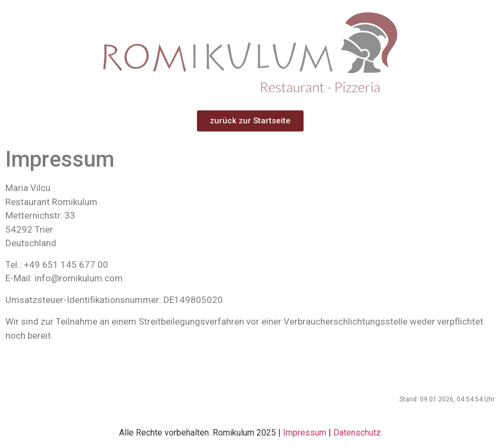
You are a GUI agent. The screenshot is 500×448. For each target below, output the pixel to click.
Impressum (305, 433)
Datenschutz (357, 433)
